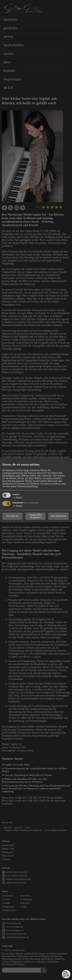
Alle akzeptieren (58, 516)
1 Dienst (17, 498)
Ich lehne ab (12, 516)
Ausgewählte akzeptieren (35, 516)
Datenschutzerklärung (28, 486)
